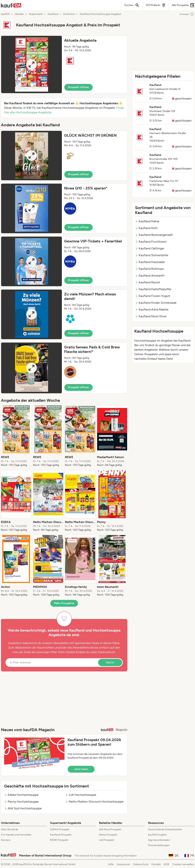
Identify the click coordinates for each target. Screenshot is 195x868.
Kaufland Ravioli (148, 282)
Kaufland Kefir (146, 228)
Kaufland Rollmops (149, 269)
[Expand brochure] (31, 64)
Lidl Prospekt (107, 840)
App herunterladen (159, 840)
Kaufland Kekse (147, 221)
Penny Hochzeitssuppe (21, 802)
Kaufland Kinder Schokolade (156, 303)
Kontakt (156, 864)
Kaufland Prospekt (61, 835)
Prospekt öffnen (78, 87)
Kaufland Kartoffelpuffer (153, 289)
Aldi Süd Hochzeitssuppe (23, 808)
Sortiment (69, 14)
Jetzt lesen (81, 769)
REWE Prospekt (59, 840)
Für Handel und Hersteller (16, 835)
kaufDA (5, 14)
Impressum (123, 864)
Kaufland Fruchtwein (151, 242)
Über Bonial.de (10, 829)
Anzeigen (187, 14)
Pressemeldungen (159, 845)
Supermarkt (36, 14)
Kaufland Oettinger (150, 248)
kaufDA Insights (157, 835)
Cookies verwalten (183, 864)
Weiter (110, 662)
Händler (19, 14)
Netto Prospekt (108, 835)
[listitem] (16, 436)
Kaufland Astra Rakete (152, 309)
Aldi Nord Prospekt (110, 829)
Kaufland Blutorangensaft (154, 235)
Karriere (6, 840)
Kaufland (53, 14)
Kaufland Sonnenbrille (152, 255)
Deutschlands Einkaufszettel (165, 829)
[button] (64, 64)
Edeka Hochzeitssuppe (21, 795)
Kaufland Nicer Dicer (151, 316)
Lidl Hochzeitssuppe (81, 795)
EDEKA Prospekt (60, 829)
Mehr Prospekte (64, 603)
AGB (166, 864)
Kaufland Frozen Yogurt (153, 296)
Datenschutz (107, 652)
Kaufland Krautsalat (150, 262)
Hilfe (111, 864)
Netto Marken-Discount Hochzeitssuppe (94, 802)
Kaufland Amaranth (150, 276)
